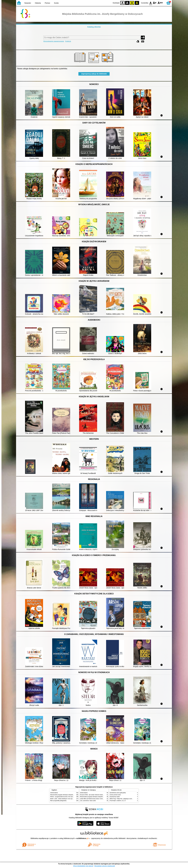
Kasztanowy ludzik (115, 797)
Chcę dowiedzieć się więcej (83, 866)
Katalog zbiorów (94, 27)
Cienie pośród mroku (115, 795)
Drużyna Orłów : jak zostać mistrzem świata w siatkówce (95, 795)
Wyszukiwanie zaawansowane (54, 41)
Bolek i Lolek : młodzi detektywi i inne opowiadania (64, 799)
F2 (160, 3)
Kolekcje (68, 41)
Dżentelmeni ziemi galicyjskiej (118, 793)
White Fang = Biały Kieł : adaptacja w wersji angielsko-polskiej (126, 799)
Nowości (28, 3)
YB (132, 3)
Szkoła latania (54, 793)
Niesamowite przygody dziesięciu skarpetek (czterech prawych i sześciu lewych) (72, 795)
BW (127, 3)
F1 (155, 3)
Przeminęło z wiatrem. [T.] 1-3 (118, 801)
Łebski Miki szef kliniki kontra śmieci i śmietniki (92, 799)
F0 (151, 3)
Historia (38, 3)
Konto (56, 3)
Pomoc (47, 3)
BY (137, 3)
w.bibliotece (82, 838)
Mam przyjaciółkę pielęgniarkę (58, 801)
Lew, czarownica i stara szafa (88, 801)
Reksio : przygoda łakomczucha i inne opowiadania (64, 797)
